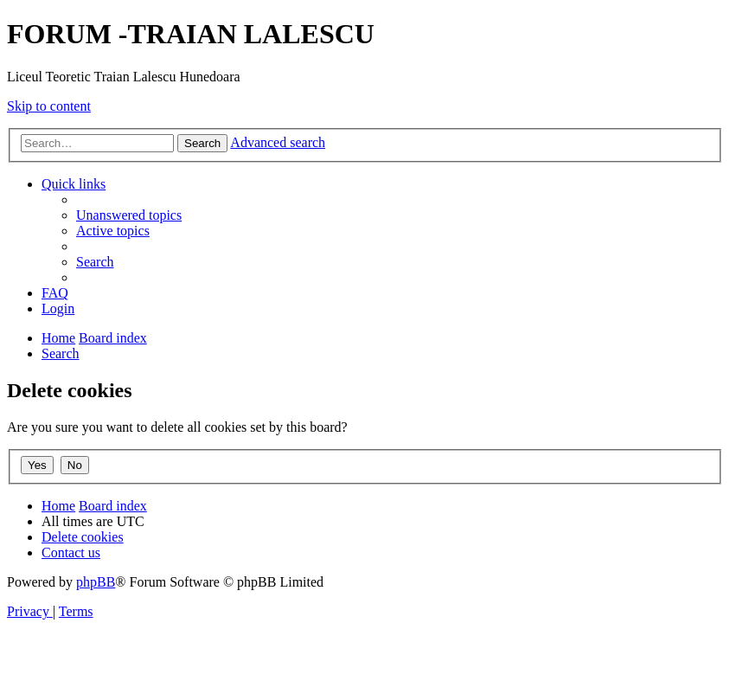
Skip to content (49, 106)
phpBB (96, 582)
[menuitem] (129, 215)
